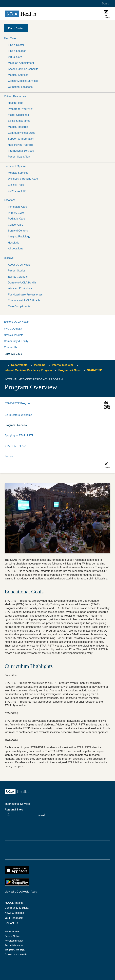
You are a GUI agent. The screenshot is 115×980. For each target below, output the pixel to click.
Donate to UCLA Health (22, 282)
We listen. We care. (15, 950)
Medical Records (18, 127)
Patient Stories (17, 270)
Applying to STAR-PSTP (19, 435)
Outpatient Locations (20, 87)
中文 (7, 815)
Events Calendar (18, 277)
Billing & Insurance (19, 121)
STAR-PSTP (94, 370)
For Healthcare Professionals (25, 294)
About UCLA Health (20, 265)
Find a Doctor (16, 45)
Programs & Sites (69, 370)
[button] (57, 38)
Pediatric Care (16, 219)
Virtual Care (15, 57)
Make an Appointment (21, 63)
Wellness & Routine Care (23, 179)
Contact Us (11, 347)
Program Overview (16, 425)
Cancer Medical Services (23, 81)
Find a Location (17, 51)
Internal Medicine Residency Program (28, 370)
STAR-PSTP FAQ (15, 446)
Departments (19, 365)
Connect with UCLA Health (24, 300)
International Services (21, 151)
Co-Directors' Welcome (18, 415)
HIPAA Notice (12, 931)
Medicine (40, 365)
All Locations (16, 248)
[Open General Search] (105, 4)
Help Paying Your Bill (20, 145)
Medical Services (18, 75)
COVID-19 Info (17, 191)
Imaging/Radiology (19, 236)
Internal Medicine (63, 365)
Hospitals (13, 243)
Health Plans (16, 103)
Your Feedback (14, 918)
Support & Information (21, 139)
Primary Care (16, 213)
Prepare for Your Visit (21, 109)
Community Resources (22, 133)
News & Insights (14, 335)
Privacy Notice (12, 936)
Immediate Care (18, 207)
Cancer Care (16, 225)
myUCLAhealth (13, 329)
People (9, 456)
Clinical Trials (16, 185)
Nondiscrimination (14, 941)
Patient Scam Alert (19, 157)
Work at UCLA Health (21, 288)
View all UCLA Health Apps (21, 892)
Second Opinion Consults (23, 69)
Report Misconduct (14, 945)
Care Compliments (19, 306)
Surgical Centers (18, 231)
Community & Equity (16, 341)
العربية (41, 815)
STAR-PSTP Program (18, 403)
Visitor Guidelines (18, 115)
